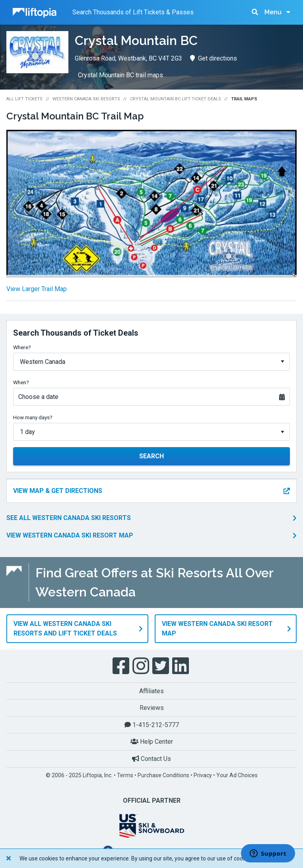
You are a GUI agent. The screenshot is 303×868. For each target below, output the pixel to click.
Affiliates (151, 690)
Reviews (152, 707)
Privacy (203, 774)
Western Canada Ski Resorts (86, 99)
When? (21, 382)
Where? (22, 347)
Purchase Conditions (163, 774)
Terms (125, 774)
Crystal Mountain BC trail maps (120, 75)
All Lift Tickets (24, 99)
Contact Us (151, 758)
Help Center (152, 741)
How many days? (33, 417)
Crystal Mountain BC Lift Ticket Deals (176, 99)
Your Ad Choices (237, 774)
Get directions (214, 58)
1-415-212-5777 (152, 724)
